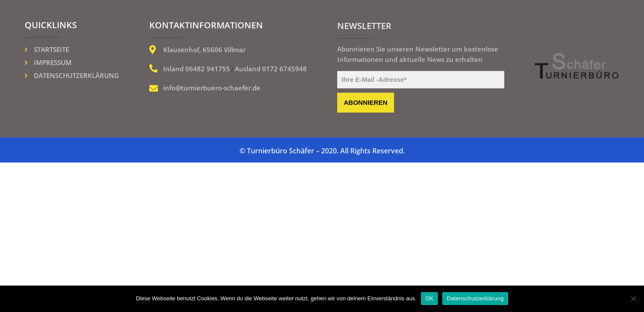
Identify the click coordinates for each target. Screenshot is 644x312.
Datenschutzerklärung (76, 75)
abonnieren (366, 104)
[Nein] (633, 299)
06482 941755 (208, 69)
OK (429, 298)
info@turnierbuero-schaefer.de (212, 88)
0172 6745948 (284, 69)
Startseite (51, 49)
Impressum (53, 62)
